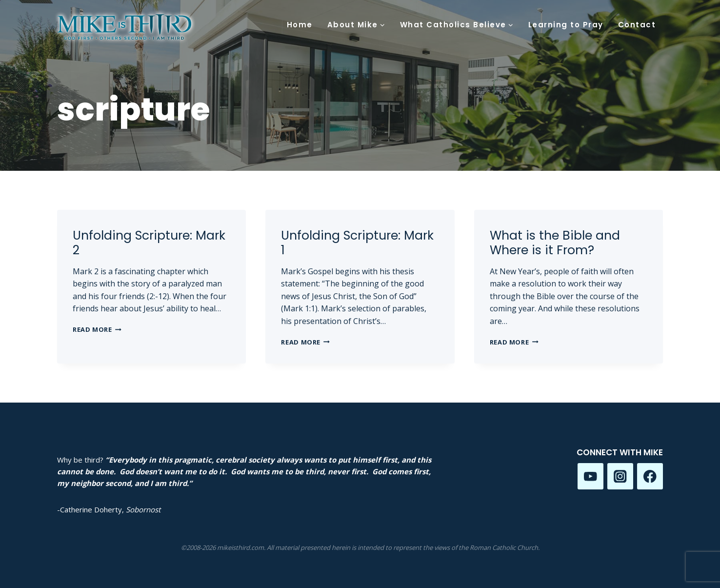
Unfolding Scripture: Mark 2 (149, 243)
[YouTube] (590, 476)
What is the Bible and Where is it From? (555, 243)
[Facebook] (650, 476)
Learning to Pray (566, 25)
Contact (637, 25)
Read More (97, 329)
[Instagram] (620, 476)
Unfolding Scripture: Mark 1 (357, 243)
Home (300, 25)
